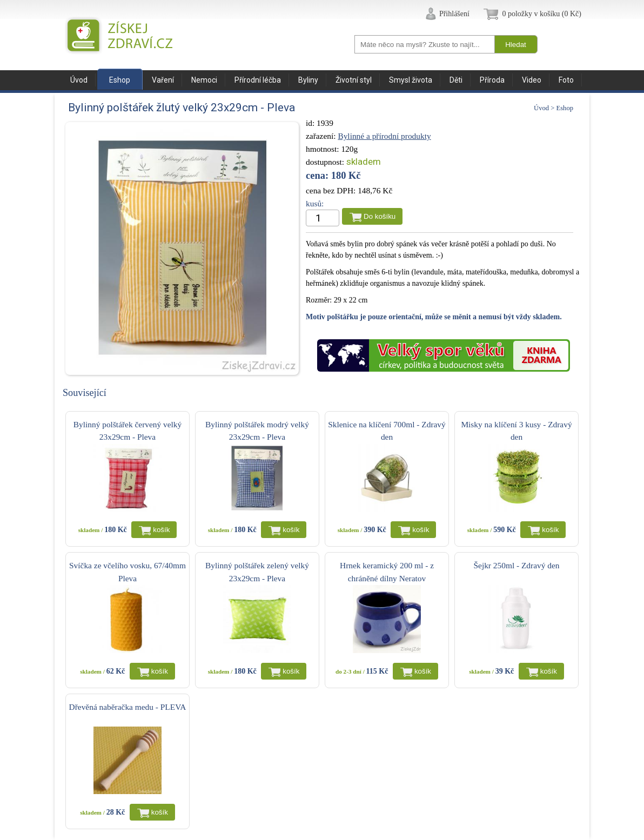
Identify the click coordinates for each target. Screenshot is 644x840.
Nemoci (204, 80)
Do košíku (380, 216)
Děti (456, 80)
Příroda (492, 80)
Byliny (308, 80)
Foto (566, 80)
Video (532, 80)
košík (161, 530)
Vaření (163, 80)
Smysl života (411, 80)
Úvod (79, 80)
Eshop (120, 80)
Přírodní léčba (258, 80)
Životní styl (354, 80)
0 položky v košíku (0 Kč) (542, 14)
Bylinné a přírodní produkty (384, 136)
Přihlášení (454, 14)
